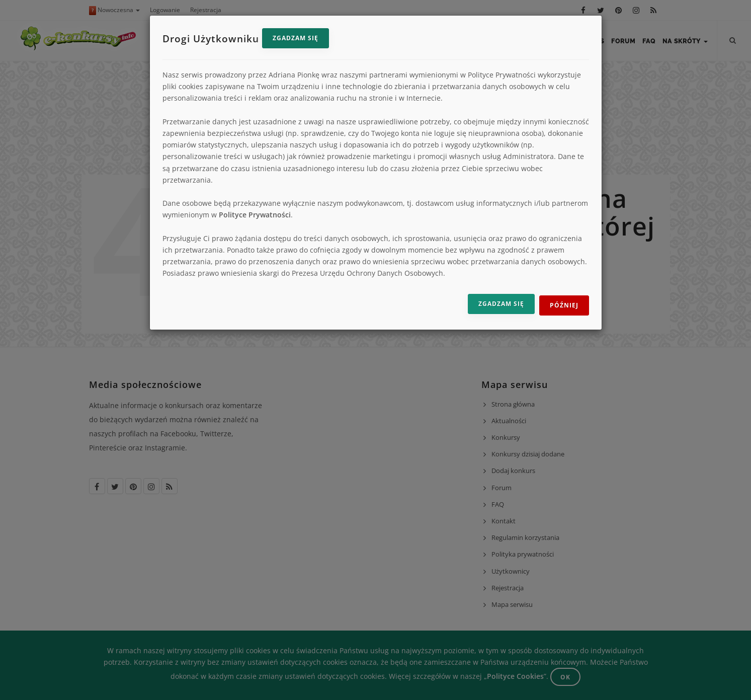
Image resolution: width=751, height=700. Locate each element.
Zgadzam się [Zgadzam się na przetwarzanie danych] (501, 304)
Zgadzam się (296, 38)
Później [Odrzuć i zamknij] (564, 305)
